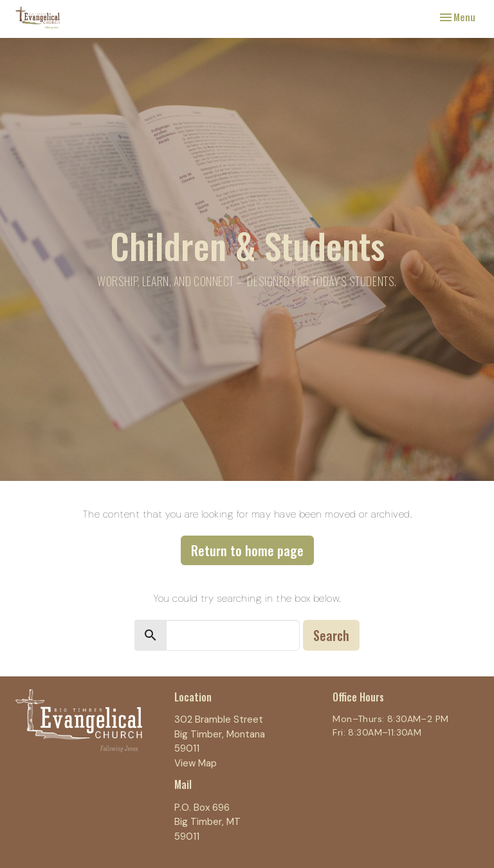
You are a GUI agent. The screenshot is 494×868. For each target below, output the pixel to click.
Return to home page (247, 550)
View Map (196, 763)
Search (331, 635)
